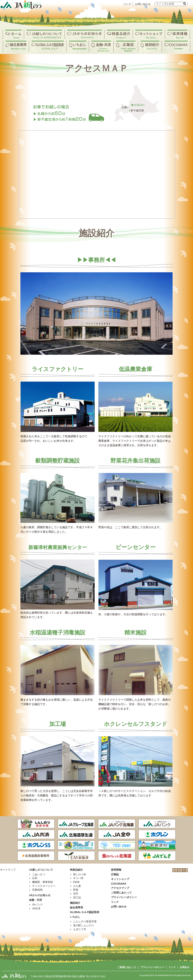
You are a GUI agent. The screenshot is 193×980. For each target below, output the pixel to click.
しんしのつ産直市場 (85, 921)
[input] (171, 4)
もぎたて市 (80, 929)
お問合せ (184, 967)
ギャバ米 (78, 878)
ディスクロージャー (44, 886)
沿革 (35, 878)
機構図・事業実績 (42, 882)
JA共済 (36, 908)
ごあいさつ (39, 874)
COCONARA (119, 884)
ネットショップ (120, 879)
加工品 (77, 897)
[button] (185, 4)
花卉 (76, 894)
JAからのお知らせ (40, 895)
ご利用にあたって (127, 967)
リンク (127, 4)
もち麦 (77, 886)
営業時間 (37, 890)
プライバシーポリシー (153, 967)
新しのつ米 (80, 874)
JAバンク (37, 904)
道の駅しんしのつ (84, 925)
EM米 (76, 882)
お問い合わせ (143, 4)
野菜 (76, 890)
